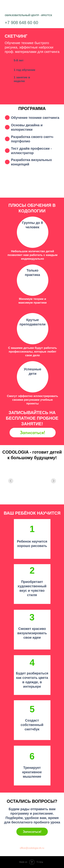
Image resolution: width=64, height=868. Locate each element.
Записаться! (33, 432)
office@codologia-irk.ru (32, 848)
